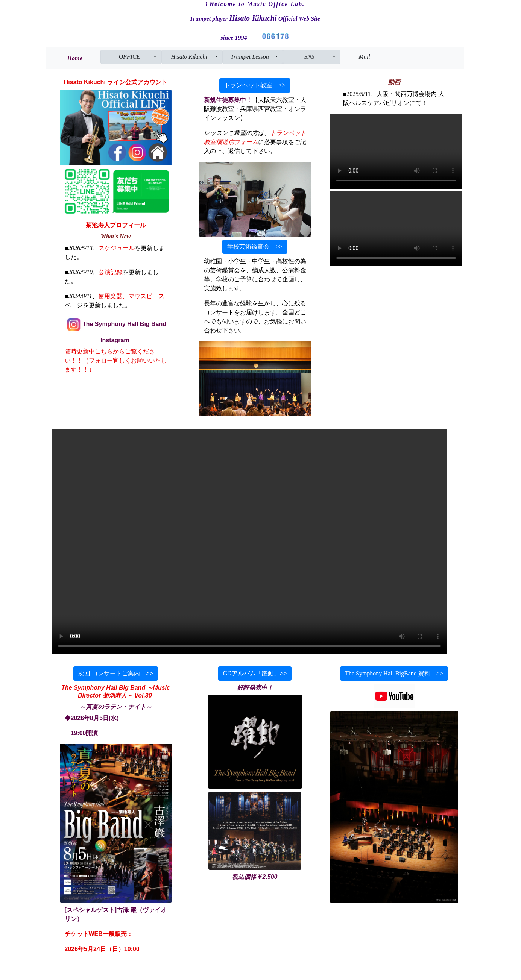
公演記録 (111, 272)
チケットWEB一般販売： (99, 934)
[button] (131, 57)
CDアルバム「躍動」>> (255, 673)
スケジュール (117, 248)
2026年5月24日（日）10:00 (102, 949)
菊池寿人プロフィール (116, 225)
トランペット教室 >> (255, 85)
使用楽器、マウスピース (131, 296)
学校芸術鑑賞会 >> (255, 247)
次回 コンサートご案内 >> (116, 673)
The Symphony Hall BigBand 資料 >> (394, 673)
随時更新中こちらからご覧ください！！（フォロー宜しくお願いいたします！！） (116, 360)
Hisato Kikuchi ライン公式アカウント (116, 82)
